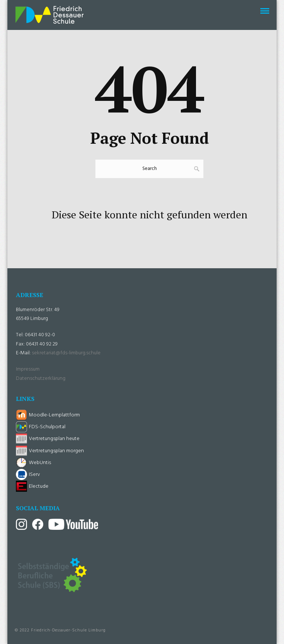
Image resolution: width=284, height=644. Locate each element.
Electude (39, 486)
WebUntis (40, 463)
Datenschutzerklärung (41, 379)
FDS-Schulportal (47, 427)
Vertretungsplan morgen (56, 451)
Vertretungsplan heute (54, 439)
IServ (34, 475)
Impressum (28, 369)
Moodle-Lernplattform (54, 415)
